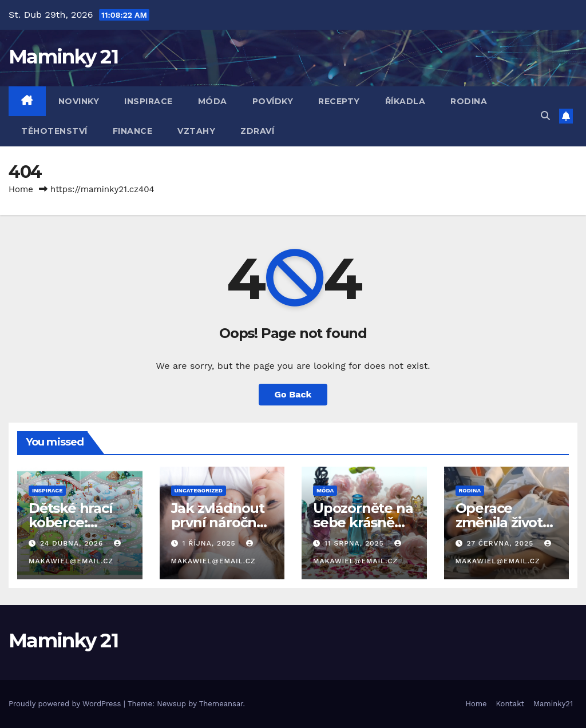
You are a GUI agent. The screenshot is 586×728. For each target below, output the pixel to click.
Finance (133, 131)
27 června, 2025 (501, 543)
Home (21, 189)
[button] (545, 116)
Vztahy (196, 131)
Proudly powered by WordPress (66, 704)
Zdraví (257, 131)
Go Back (293, 394)
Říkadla (405, 101)
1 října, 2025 (210, 543)
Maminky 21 (63, 57)
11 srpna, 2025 (356, 543)
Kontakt (510, 704)
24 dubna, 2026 (73, 543)
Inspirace (149, 101)
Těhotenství (54, 131)
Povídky (273, 101)
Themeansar (221, 704)
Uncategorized (199, 490)
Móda (213, 101)
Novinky (79, 101)
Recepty (339, 101)
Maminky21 (553, 704)
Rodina (469, 101)
